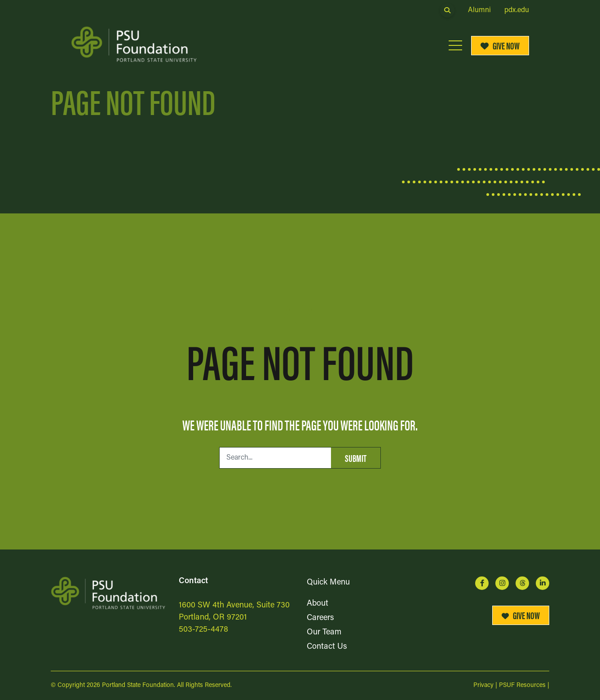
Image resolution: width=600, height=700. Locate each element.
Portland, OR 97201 (213, 618)
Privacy (483, 685)
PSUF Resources (522, 685)
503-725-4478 (203, 630)
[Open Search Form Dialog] (447, 10)
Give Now (500, 45)
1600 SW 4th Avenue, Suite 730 (234, 605)
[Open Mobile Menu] (455, 45)
